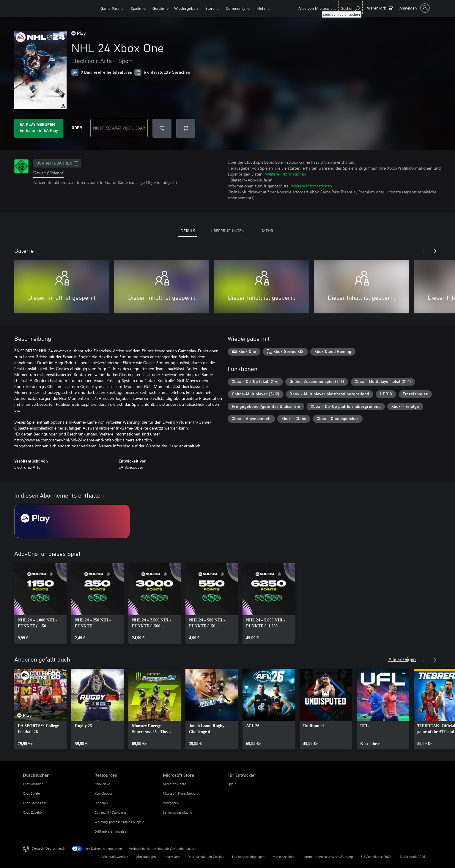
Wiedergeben (186, 8)
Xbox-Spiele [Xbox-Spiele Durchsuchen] (31, 793)
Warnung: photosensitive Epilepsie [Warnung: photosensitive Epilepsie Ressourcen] (119, 822)
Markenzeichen (284, 857)
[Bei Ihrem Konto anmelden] (414, 8)
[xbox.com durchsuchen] (351, 8)
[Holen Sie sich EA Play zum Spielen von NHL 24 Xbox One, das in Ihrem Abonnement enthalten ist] (39, 128)
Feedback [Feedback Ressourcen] (101, 803)
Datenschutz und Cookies (206, 857)
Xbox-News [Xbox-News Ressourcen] (103, 784)
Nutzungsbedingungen (248, 857)
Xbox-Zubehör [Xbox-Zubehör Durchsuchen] (33, 812)
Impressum (172, 857)
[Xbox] (82, 8)
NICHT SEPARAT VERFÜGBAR (119, 128)
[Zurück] (423, 251)
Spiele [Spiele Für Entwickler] (232, 784)
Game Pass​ (110, 8)
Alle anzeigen (402, 659)
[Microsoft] (43, 8)
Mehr (261, 8)
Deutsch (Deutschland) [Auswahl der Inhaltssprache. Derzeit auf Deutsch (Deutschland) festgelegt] (48, 848)
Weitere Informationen (286, 174)
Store (210, 8)
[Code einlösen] (186, 128)
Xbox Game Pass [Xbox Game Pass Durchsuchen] (35, 803)
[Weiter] (435, 251)
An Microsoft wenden (113, 857)
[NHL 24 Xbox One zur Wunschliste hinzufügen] (162, 128)
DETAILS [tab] (188, 231)
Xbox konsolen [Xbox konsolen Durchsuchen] (33, 784)
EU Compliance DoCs (376, 857)
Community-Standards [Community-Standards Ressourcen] (111, 812)
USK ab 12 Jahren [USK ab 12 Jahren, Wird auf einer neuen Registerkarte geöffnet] (57, 163)
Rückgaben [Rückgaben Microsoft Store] (171, 803)
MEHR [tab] (267, 231)
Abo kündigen (146, 857)
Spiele (136, 8)
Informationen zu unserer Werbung (328, 857)
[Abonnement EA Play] (72, 521)
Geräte (158, 8)
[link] (40, 603)
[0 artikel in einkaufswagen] (380, 8)
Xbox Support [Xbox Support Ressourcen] (104, 793)
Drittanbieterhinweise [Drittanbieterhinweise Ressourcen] (110, 831)
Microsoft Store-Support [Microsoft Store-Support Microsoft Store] (180, 793)
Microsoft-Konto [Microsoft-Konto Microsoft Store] (174, 784)
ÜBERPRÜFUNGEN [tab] (227, 231)
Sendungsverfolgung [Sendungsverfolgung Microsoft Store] (177, 812)
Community (236, 8)
